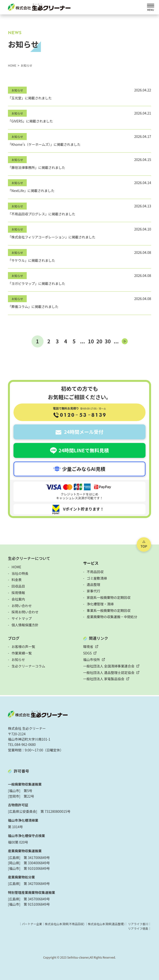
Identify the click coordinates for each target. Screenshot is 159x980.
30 (108, 341)
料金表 (17, 580)
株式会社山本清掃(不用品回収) (64, 924)
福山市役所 (92, 660)
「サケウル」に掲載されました (32, 260)
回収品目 (18, 586)
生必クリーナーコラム (28, 666)
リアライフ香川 (138, 924)
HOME (16, 567)
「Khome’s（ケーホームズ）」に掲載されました (44, 144)
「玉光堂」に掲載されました (30, 98)
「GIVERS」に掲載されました (30, 121)
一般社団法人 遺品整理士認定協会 (109, 673)
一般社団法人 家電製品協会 (104, 679)
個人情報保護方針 (25, 625)
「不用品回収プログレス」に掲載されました (42, 214)
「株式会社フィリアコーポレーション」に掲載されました (52, 237)
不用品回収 (95, 572)
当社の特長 (20, 573)
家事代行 (94, 591)
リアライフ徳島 (138, 928)
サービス (91, 563)
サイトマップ (22, 618)
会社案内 (18, 599)
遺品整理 (94, 584)
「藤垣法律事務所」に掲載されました (37, 167)
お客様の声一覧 (23, 647)
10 (91, 341)
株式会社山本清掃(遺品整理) (106, 924)
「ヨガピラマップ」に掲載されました (37, 283)
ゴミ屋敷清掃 (97, 578)
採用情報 (18, 593)
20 (99, 341)
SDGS (88, 653)
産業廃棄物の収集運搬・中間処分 (112, 617)
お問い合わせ (22, 606)
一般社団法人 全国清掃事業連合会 (109, 666)
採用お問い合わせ (25, 612)
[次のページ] (125, 341)
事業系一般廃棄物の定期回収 (109, 610)
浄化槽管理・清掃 (100, 604)
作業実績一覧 (22, 653)
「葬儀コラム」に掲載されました (33, 307)
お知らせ (17, 90)
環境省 (88, 647)
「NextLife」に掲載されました (31, 191)
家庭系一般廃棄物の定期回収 (109, 597)
